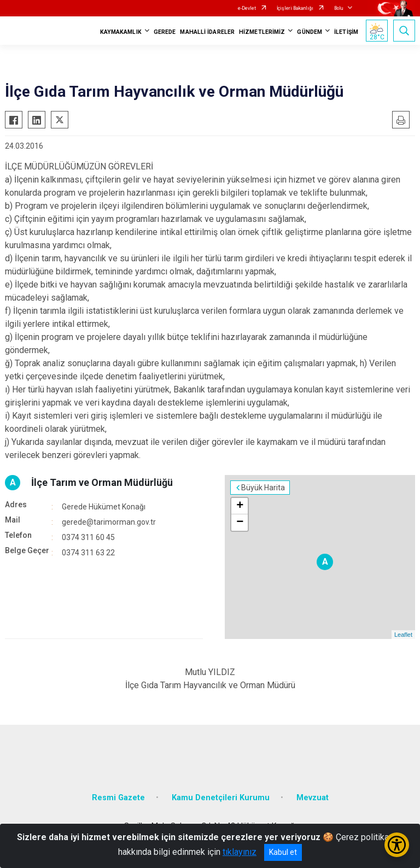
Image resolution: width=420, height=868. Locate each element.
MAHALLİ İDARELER (207, 32)
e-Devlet (247, 8)
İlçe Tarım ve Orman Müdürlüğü (102, 482)
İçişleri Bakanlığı (295, 8)
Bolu (339, 8)
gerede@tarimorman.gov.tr (109, 522)
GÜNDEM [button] (310, 32)
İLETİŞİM (346, 32)
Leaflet (403, 635)
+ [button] (240, 506)
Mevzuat (313, 798)
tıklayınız (240, 852)
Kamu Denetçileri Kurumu (221, 798)
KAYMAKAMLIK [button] (121, 32)
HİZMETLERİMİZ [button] (262, 32)
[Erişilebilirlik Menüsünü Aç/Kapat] (397, 845)
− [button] (240, 523)
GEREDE (165, 32)
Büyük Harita (263, 488)
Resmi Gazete (118, 798)
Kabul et (283, 852)
